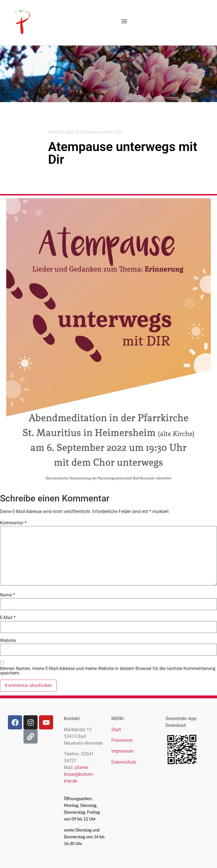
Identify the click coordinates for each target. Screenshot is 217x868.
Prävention (122, 740)
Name (7, 595)
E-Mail (8, 618)
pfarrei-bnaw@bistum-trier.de (79, 774)
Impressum (122, 751)
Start (116, 730)
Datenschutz (124, 762)
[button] (124, 21)
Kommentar (13, 523)
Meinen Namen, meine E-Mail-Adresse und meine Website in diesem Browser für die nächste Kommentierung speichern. (108, 671)
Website (8, 641)
